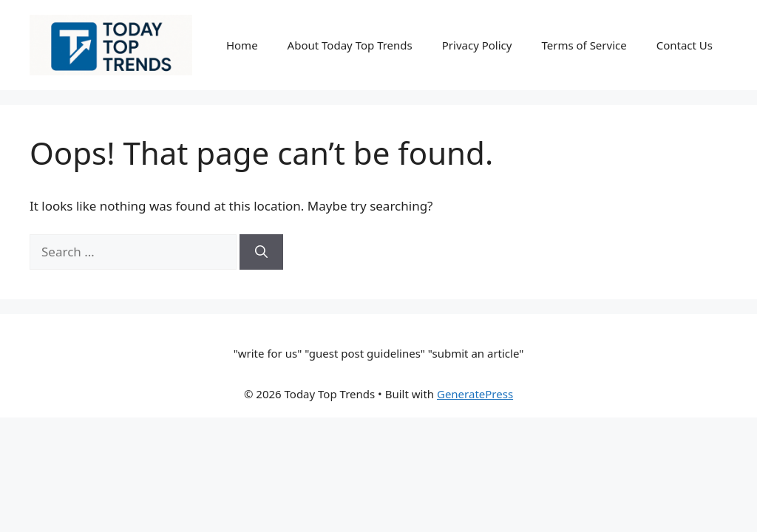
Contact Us (685, 45)
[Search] (261, 252)
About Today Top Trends (350, 45)
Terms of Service (584, 45)
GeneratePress (475, 394)
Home (242, 45)
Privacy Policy (477, 45)
